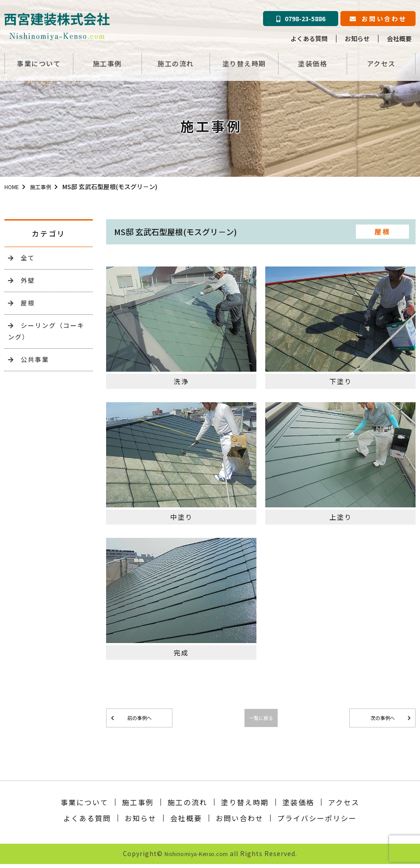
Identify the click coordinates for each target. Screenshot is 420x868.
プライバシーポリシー (317, 822)
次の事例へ (382, 720)
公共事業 (31, 368)
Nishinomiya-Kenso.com (197, 857)
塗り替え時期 (244, 61)
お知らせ (357, 38)
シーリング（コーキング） (47, 338)
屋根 (23, 307)
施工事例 (107, 61)
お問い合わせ (378, 19)
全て (23, 259)
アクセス (381, 61)
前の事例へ (139, 720)
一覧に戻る (261, 720)
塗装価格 (313, 61)
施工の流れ (176, 61)
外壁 (23, 283)
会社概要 (399, 38)
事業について (39, 61)
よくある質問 (309, 38)
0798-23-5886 (301, 19)
